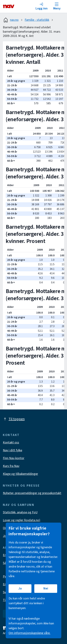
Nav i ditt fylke (13, 450)
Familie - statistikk (37, 20)
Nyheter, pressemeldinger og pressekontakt (32, 493)
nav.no (11, 20)
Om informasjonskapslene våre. (29, 633)
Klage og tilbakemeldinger (20, 474)
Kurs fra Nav (11, 466)
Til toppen (14, 419)
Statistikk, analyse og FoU (20, 512)
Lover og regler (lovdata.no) (22, 520)
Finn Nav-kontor (14, 458)
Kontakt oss (11, 442)
